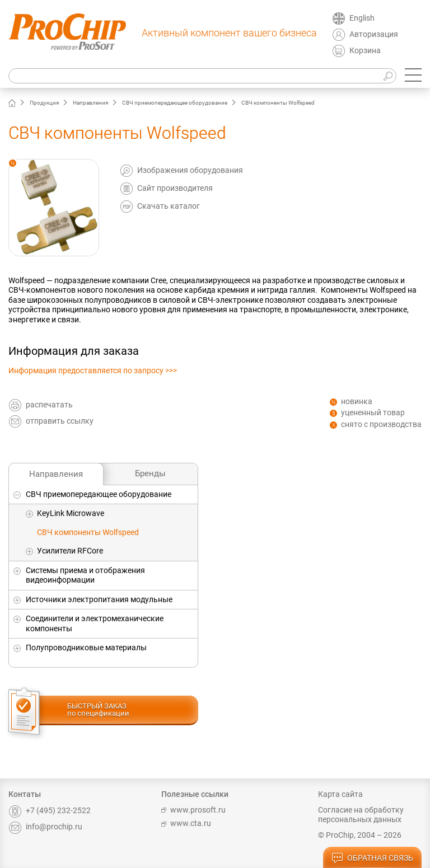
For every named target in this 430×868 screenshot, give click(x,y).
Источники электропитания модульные (99, 599)
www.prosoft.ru (193, 810)
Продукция (44, 103)
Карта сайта (340, 794)
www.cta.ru (186, 823)
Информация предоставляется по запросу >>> (93, 370)
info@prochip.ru (45, 827)
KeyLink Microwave (71, 513)
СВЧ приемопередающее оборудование (175, 103)
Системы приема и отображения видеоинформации (85, 575)
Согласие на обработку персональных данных (361, 815)
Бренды (150, 473)
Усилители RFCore (70, 551)
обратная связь (372, 858)
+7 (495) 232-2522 (50, 810)
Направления (90, 103)
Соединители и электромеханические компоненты (95, 623)
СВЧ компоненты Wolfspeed (88, 532)
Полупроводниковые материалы (86, 648)
